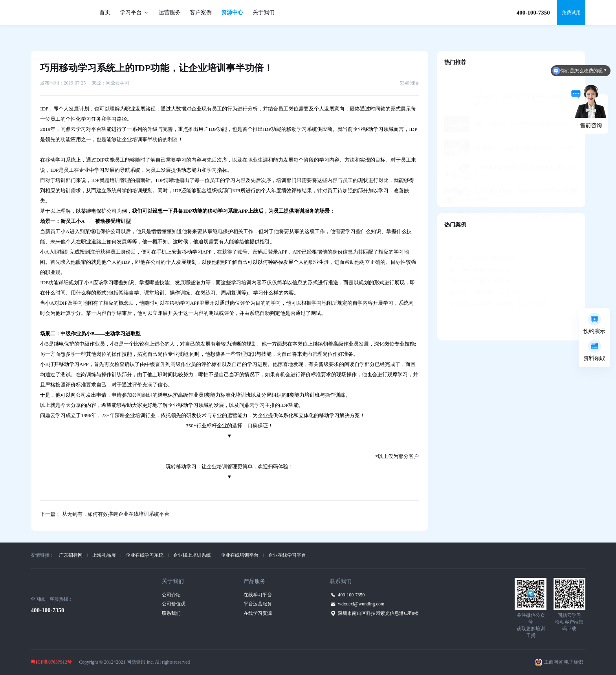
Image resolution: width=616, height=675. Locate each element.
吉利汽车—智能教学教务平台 (477, 250)
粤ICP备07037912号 (51, 662)
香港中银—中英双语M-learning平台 (483, 273)
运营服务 (170, 12)
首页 (105, 12)
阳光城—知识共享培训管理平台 (480, 239)
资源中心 (232, 12)
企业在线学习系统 (145, 555)
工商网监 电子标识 (564, 662)
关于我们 (264, 12)
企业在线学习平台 (287, 555)
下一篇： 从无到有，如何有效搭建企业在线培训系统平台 (104, 514)
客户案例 (201, 12)
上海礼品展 (104, 555)
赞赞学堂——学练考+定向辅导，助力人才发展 (495, 285)
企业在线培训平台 (240, 555)
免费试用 (571, 13)
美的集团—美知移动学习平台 (477, 262)
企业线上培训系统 (192, 555)
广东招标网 (71, 555)
